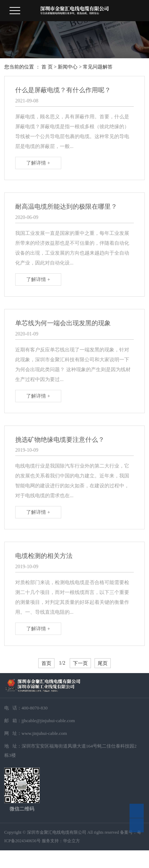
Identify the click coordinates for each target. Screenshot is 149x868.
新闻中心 (68, 67)
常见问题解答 (98, 67)
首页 (46, 663)
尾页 (103, 663)
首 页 (47, 67)
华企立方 (71, 841)
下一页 (80, 663)
